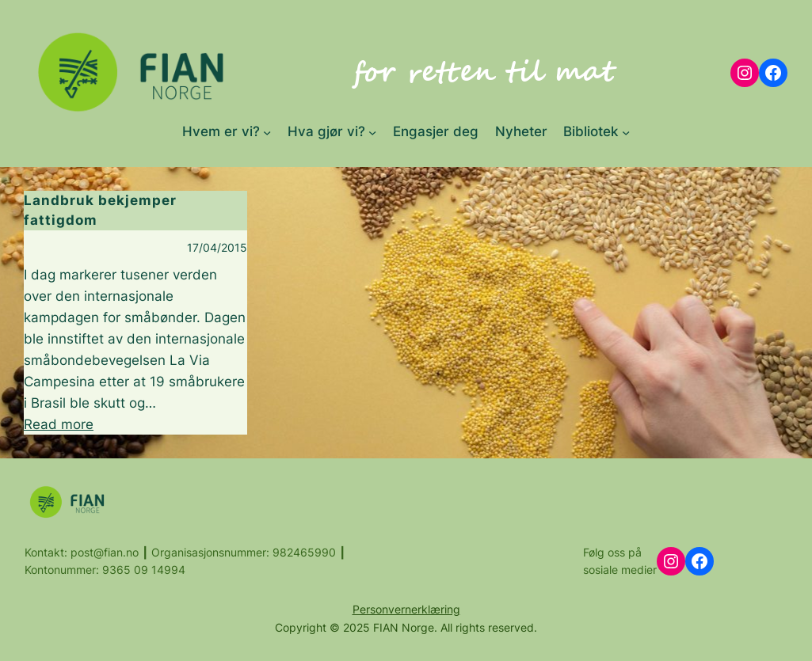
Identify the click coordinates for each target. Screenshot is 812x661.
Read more (59, 424)
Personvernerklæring (406, 609)
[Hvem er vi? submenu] (267, 131)
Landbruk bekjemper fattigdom (100, 210)
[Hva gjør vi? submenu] (372, 131)
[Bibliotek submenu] (626, 131)
